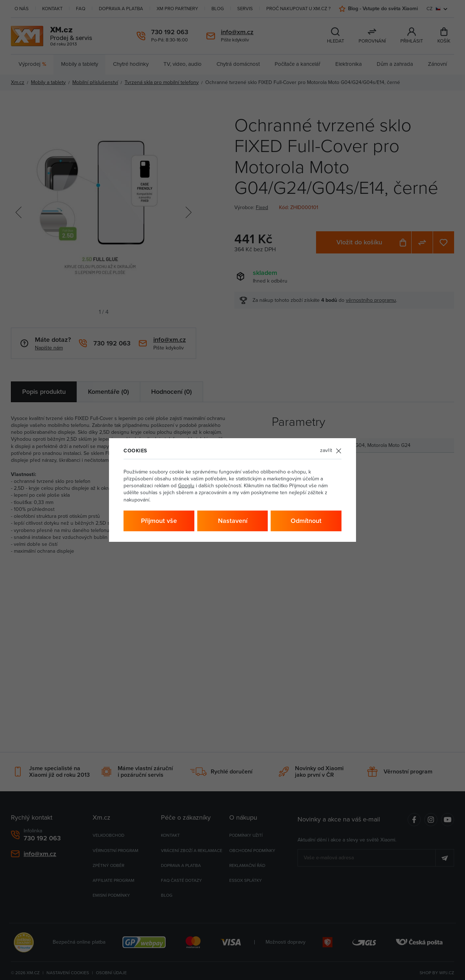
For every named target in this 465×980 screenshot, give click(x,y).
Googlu (186, 486)
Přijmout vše (159, 521)
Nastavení (233, 521)
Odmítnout (306, 521)
